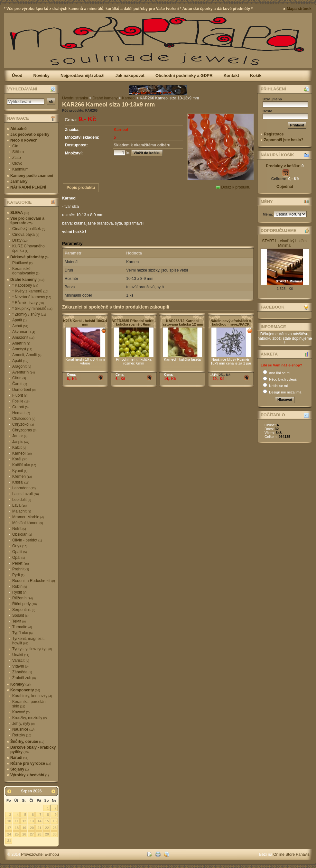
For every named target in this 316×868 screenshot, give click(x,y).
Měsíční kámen (28, 523)
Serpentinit (24, 610)
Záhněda (22, 672)
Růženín (23, 598)
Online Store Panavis (291, 854)
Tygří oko (22, 633)
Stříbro (18, 152)
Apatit (19, 320)
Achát (20, 326)
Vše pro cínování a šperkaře (27, 221)
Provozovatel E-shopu (40, 854)
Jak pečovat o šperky (30, 134)
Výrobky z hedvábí (29, 775)
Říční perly (24, 604)
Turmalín (22, 627)
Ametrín (21, 343)
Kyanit (20, 471)
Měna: (269, 214)
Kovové (21, 712)
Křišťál (21, 482)
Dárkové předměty (29, 257)
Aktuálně (19, 129)
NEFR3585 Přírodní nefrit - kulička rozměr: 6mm (134, 323)
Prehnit (21, 569)
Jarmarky (19, 181)
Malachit (22, 511)
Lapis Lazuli (25, 494)
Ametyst (22, 349)
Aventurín (23, 372)
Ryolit (19, 592)
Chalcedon (24, 419)
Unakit (21, 655)
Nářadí (19, 758)
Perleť (21, 563)
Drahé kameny (27, 280)
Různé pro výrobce (31, 763)
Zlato (17, 158)
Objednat (285, 187)
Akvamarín (24, 332)
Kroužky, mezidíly (29, 718)
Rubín (20, 586)
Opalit (19, 552)
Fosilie (21, 401)
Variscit (21, 660)
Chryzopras (24, 430)
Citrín (19, 378)
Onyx (20, 546)
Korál (20, 459)
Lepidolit (22, 500)
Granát (20, 407)
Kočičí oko (24, 465)
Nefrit (19, 529)
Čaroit (20, 384)
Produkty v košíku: (285, 166)
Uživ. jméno (272, 99)
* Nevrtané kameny (32, 297)
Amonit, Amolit (27, 355)
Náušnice (23, 729)
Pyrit (18, 575)
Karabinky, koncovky (32, 696)
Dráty (20, 240)
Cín (15, 146)
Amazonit (23, 337)
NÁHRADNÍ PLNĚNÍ (28, 187)
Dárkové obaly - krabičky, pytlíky (33, 750)
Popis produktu (81, 188)
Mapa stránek (299, 9)
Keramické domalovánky (26, 271)
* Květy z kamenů (30, 291)
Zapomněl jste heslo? (284, 140)
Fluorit (20, 395)
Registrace (274, 134)
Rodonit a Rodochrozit (34, 581)
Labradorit (24, 488)
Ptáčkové (22, 263)
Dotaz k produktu (233, 187)
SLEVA (20, 213)
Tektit (19, 621)
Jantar (20, 436)
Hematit (21, 413)
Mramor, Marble (28, 517)
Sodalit (20, 615)
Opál (19, 558)
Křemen (22, 476)
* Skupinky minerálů (32, 309)
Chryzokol (23, 424)
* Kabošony (25, 285)
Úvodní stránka (75, 98)
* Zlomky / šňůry (29, 314)
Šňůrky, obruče (27, 742)
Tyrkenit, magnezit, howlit (28, 641)
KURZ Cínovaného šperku (28, 248)
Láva (19, 505)
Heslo (267, 111)
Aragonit (22, 366)
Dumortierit (24, 390)
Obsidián (22, 534)
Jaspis (21, 442)
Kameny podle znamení (32, 176)
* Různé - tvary (28, 303)
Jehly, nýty (23, 724)
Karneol (22, 453)
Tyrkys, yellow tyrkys (32, 649)
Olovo (17, 163)
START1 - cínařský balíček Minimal (285, 243)
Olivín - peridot (27, 540)
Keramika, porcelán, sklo (29, 704)
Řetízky (22, 735)
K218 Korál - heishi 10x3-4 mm (85, 323)
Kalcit (19, 448)
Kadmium (20, 169)
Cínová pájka (26, 235)
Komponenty (25, 690)
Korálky (20, 684)
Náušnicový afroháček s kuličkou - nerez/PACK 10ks (231, 324)
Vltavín (20, 666)
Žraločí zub (24, 678)
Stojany (19, 769)
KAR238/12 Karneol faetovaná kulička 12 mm (182, 323)
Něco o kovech (24, 140)
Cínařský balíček (29, 229)
